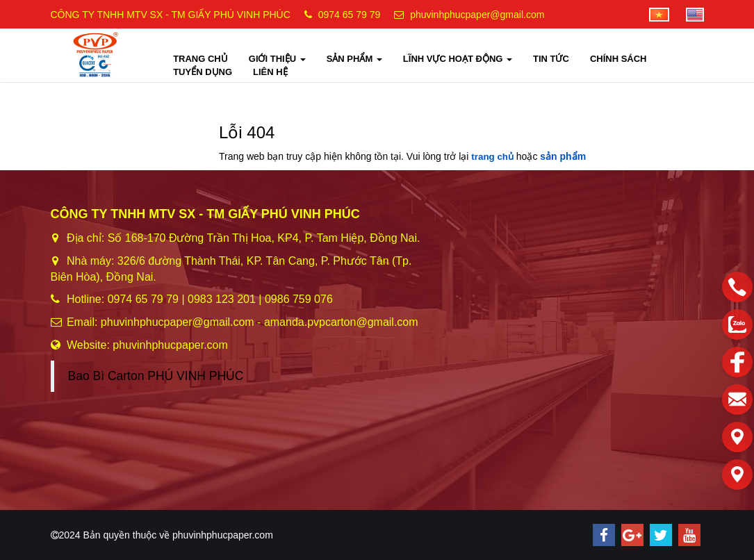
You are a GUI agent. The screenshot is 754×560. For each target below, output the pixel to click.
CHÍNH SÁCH (618, 59)
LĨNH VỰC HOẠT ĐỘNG (458, 59)
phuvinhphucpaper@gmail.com (477, 15)
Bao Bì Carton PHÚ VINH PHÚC (156, 376)
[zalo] (737, 324)
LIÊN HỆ (270, 72)
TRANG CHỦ (200, 59)
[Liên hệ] (737, 437)
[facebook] (737, 362)
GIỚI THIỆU (277, 59)
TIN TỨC (551, 59)
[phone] (737, 287)
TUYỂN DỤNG (203, 72)
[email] (737, 400)
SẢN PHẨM (354, 59)
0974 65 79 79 (350, 15)
